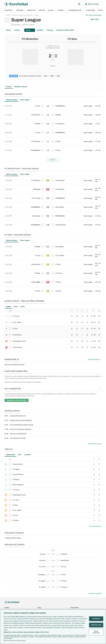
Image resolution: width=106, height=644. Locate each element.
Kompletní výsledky (95, 546)
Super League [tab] (25, 100)
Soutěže (9, 10)
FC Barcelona (41, 577)
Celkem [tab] (9, 259)
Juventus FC (41, 573)
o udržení (50, 46)
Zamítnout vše (96, 625)
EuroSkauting (8, 605)
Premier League (9, 563)
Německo (73, 575)
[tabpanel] (53, 125)
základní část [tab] (10, 408)
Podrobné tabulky (95, 479)
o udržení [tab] (27, 408)
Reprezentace (76, 10)
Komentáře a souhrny (44, 592)
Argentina (73, 580)
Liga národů (8, 595)
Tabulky (18, 30)
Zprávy (8, 30)
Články (40, 585)
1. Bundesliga (8, 570)
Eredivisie (7, 582)
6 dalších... (53, 144)
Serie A (7, 568)
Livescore (90, 10)
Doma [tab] (16, 259)
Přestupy (32, 10)
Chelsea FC (41, 565)
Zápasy (42, 10)
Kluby (51, 10)
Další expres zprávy (95, 397)
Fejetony (40, 597)
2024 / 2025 (95, 19)
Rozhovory (41, 605)
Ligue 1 (6, 573)
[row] (53, 105)
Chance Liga (8, 575)
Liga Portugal (8, 580)
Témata (7, 600)
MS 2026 (21, 10)
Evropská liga (8, 587)
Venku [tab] (23, 259)
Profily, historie (42, 602)
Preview (9, 87)
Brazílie (73, 582)
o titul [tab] (20, 408)
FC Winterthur (30, 39)
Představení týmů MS (10, 602)
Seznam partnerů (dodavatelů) (15, 641)
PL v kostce (8, 607)
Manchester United (43, 568)
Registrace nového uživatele (17, 353)
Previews (40, 590)
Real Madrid (41, 580)
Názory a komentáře (43, 595)
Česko (72, 563)
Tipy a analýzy (42, 607)
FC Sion (72, 39)
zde (33, 349)
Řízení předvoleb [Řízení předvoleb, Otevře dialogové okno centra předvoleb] (96, 632)
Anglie (72, 568)
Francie (73, 570)
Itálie (72, 573)
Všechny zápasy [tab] (12, 100)
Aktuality (40, 587)
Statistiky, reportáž (21, 87)
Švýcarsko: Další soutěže (66, 30)
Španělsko (74, 577)
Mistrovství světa (9, 592)
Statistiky (40, 30)
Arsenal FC (41, 563)
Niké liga (7, 577)
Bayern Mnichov (42, 575)
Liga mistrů (8, 585)
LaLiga (6, 565)
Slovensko (74, 565)
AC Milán (40, 570)
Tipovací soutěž (75, 596)
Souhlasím (96, 619)
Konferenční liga (9, 590)
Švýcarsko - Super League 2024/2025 (22, 15)
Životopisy (40, 600)
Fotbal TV (73, 599)
